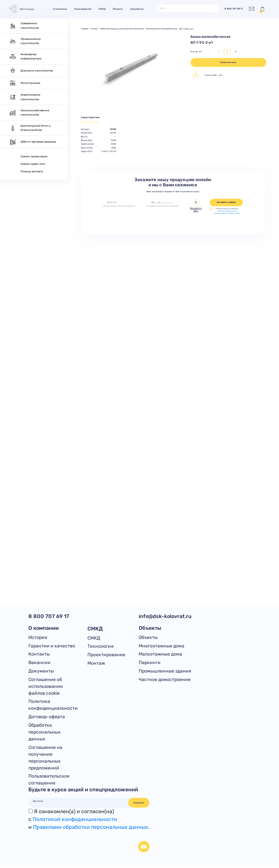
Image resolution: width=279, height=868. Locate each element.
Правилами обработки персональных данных (229, 215)
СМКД (104, 9)
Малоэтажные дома (160, 655)
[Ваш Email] (78, 803)
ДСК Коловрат (23, 9)
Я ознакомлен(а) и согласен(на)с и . (89, 821)
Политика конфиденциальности (53, 707)
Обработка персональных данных (45, 734)
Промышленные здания (165, 672)
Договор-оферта (47, 719)
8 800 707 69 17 (232, 9)
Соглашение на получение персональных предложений (45, 760)
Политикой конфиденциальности (229, 212)
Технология (101, 647)
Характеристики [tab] (92, 118)
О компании (62, 9)
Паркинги (150, 664)
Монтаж (96, 664)
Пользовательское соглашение (49, 782)
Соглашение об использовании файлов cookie (46, 688)
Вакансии (39, 664)
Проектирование (106, 655)
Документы (139, 9)
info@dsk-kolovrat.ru (165, 616)
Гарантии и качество (52, 647)
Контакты (39, 655)
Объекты (120, 9)
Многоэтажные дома (162, 647)
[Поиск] (185, 8)
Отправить (139, 805)
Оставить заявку (226, 203)
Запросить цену (228, 62)
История (38, 638)
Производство (85, 9)
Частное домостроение (165, 681)
